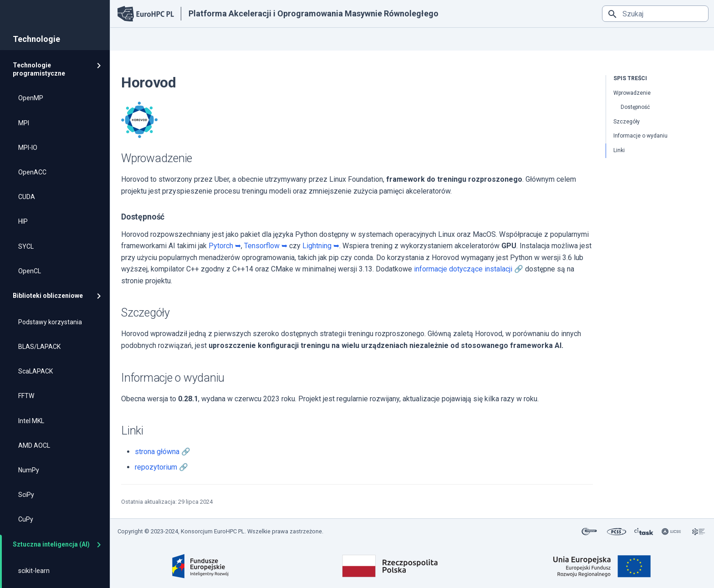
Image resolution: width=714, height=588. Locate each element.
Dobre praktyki (294, 38)
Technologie (238, 38)
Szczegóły (627, 122)
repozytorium (156, 467)
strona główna (157, 452)
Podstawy (190, 38)
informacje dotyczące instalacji (463, 269)
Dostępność (635, 107)
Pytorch (221, 246)
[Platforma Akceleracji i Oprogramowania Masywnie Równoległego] (146, 14)
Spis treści (630, 78)
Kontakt (411, 38)
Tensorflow (262, 246)
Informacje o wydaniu (640, 136)
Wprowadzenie (632, 93)
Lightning (317, 246)
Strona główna (140, 38)
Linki (619, 150)
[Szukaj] (655, 14)
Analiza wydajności (358, 38)
